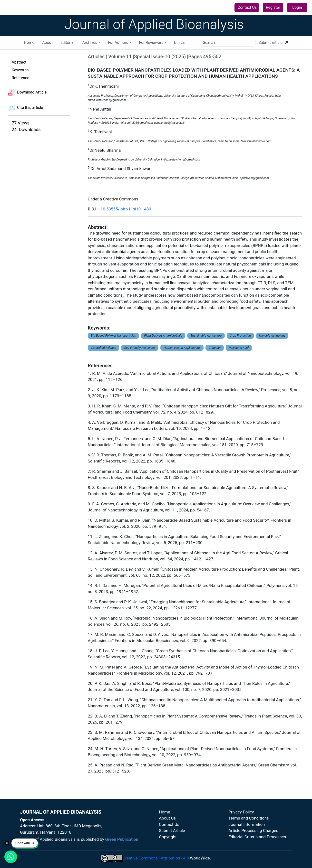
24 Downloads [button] (26, 129)
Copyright (168, 837)
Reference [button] (20, 78)
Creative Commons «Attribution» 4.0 (156, 858)
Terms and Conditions (249, 818)
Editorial (68, 42)
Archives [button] (90, 42)
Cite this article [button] (25, 108)
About (47, 42)
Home (29, 42)
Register (273, 7)
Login (297, 7)
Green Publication (122, 839)
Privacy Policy (241, 812)
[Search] (228, 43)
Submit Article (172, 830)
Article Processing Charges (253, 830)
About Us (167, 818)
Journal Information (247, 824)
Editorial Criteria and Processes (257, 837)
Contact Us (247, 7)
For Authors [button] (118, 42)
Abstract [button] (19, 62)
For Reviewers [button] (151, 42)
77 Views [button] (21, 123)
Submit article (273, 42)
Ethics (179, 42)
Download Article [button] (27, 93)
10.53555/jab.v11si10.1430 (126, 209)
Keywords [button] (20, 70)
